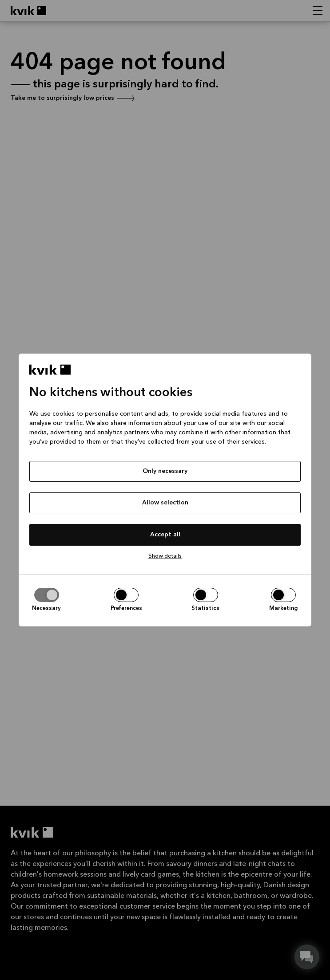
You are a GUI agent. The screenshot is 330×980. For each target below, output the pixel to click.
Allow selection (165, 503)
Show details (165, 556)
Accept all (165, 535)
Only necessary (165, 471)
